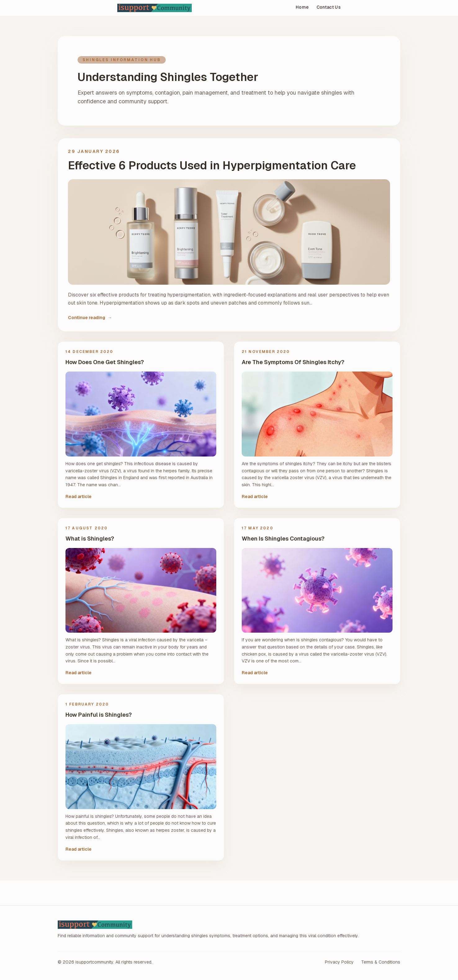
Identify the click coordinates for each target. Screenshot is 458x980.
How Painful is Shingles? (99, 715)
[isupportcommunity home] (187, 8)
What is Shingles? (90, 539)
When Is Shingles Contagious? (283, 539)
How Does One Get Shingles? (105, 362)
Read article (79, 497)
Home (302, 7)
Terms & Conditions (381, 962)
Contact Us (329, 7)
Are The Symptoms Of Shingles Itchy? (293, 362)
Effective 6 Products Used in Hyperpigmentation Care (212, 166)
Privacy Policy (339, 962)
